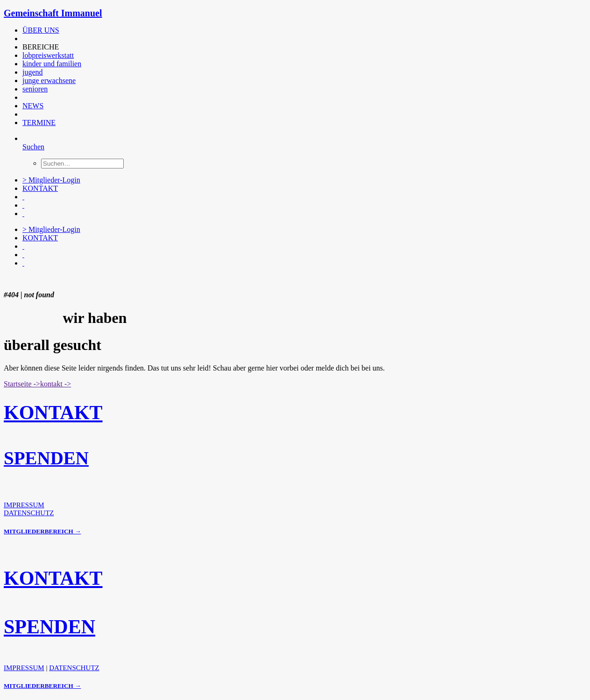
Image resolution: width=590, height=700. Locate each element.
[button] (23, 38)
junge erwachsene (49, 80)
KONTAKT (40, 188)
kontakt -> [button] (56, 384)
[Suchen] (33, 147)
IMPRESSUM (24, 505)
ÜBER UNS (41, 30)
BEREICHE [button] (41, 47)
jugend (33, 72)
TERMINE (39, 122)
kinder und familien (52, 64)
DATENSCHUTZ (29, 513)
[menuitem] (211, 30)
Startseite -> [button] (22, 384)
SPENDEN (46, 458)
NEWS (33, 106)
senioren (35, 89)
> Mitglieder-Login (51, 180)
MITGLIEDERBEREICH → (42, 531)
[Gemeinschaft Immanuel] (295, 13)
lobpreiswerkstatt (48, 55)
